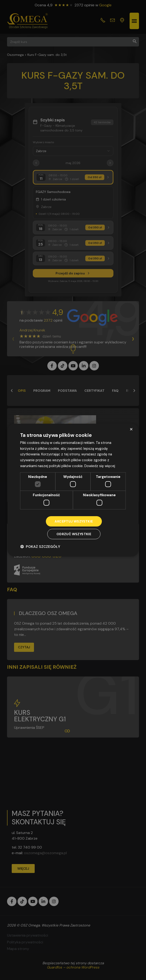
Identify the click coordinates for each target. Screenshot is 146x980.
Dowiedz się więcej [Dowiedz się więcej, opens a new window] (100, 466)
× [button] (131, 429)
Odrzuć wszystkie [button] (74, 534)
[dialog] (73, 490)
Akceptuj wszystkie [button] (74, 521)
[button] (40, 547)
